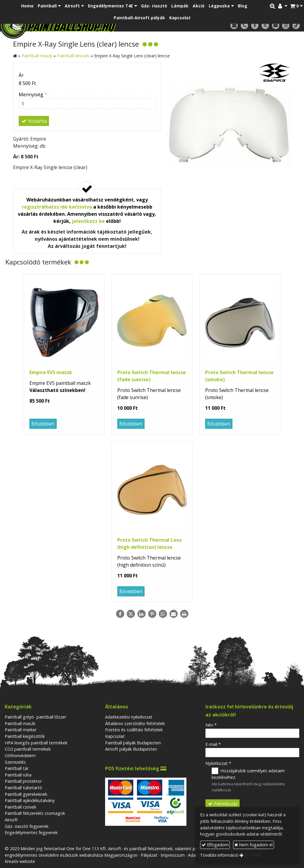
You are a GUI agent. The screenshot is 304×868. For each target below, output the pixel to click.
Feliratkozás (222, 804)
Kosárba (34, 121)
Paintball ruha (18, 775)
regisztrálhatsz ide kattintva (57, 207)
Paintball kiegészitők (25, 736)
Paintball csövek (20, 807)
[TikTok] (296, 26)
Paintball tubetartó (23, 788)
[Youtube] (276, 26)
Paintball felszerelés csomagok (35, 813)
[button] (296, 6)
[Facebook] (255, 26)
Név (211, 725)
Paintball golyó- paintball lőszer (35, 717)
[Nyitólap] (81, 25)
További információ (219, 855)
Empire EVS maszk (51, 372)
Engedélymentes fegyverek (31, 832)
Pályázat (149, 855)
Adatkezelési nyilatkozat (129, 717)
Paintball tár (17, 768)
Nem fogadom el (254, 845)
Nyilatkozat (218, 763)
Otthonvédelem (20, 756)
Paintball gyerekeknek (26, 794)
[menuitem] (27, 6)
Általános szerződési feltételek (135, 723)
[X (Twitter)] (265, 26)
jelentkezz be (88, 221)
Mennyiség (33, 94)
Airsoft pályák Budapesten (131, 749)
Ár (21, 75)
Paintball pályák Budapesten (133, 743)
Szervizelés (15, 762)
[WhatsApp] (163, 614)
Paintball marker (21, 730)
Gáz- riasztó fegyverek (27, 826)
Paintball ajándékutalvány (30, 800)
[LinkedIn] (141, 614)
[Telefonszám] (244, 26)
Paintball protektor (23, 781)
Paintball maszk (20, 723)
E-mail (213, 744)
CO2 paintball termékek (28, 749)
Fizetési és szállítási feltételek (134, 730)
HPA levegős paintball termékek (36, 743)
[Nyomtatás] (184, 614)
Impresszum (173, 855)
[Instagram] (286, 26)
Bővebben (43, 424)
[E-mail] (234, 26)
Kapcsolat (115, 736)
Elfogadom (215, 845)
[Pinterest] (152, 614)
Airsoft (11, 820)
